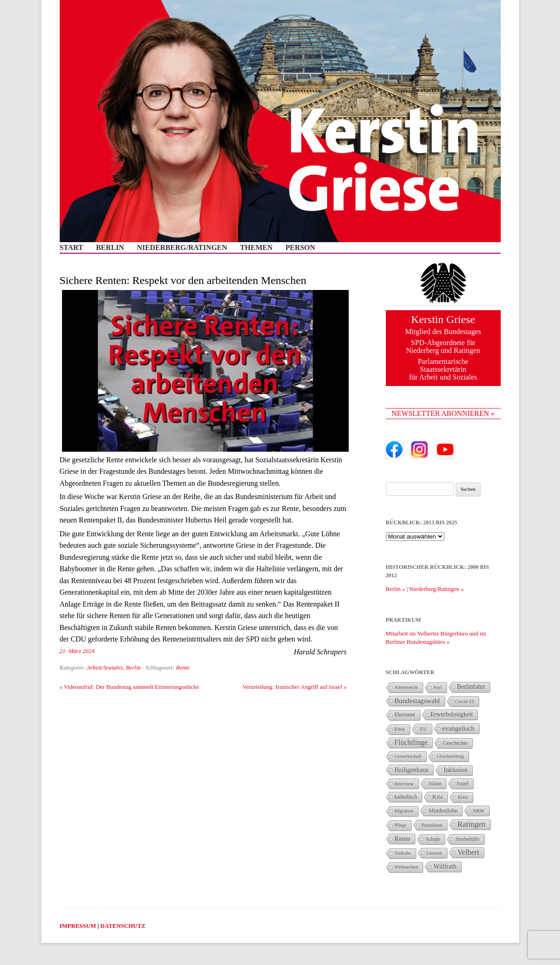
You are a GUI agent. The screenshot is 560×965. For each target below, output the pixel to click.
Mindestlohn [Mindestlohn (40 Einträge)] (443, 811)
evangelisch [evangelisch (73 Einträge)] (458, 728)
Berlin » (396, 589)
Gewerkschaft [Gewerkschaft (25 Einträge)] (408, 756)
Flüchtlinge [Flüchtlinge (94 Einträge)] (411, 742)
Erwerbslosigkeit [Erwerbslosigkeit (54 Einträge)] (452, 714)
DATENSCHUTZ (123, 926)
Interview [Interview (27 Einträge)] (404, 783)
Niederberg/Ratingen (182, 248)
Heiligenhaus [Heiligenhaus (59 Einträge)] (412, 770)
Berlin (110, 248)
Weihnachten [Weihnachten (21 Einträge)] (407, 867)
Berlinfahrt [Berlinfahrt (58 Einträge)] (471, 687)
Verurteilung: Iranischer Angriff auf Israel (295, 687)
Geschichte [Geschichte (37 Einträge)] (455, 743)
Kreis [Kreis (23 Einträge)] (463, 797)
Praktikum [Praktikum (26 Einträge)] (432, 825)
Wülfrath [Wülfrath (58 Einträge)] (445, 866)
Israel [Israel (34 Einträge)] (463, 783)
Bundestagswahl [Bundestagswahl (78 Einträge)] (417, 701)
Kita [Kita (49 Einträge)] (438, 797)
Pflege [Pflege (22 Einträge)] (401, 825)
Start (71, 248)
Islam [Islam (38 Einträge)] (435, 783)
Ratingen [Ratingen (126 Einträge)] (472, 824)
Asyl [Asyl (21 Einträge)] (438, 687)
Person (300, 248)
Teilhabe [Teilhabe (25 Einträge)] (403, 853)
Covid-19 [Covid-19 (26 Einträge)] (465, 701)
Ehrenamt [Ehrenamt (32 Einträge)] (405, 715)
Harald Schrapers (320, 652)
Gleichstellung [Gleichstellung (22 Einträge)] (450, 756)
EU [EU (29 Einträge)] (424, 729)
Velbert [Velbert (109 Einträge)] (468, 852)
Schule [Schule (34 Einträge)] (433, 839)
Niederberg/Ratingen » (437, 589)
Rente (183, 667)
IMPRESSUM (78, 926)
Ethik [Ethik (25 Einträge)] (400, 729)
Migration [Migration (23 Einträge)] (404, 811)
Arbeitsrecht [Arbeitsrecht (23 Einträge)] (406, 687)
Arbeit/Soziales (105, 667)
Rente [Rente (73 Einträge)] (403, 839)
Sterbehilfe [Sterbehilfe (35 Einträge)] (467, 839)
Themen (256, 248)
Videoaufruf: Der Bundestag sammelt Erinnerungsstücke (130, 687)
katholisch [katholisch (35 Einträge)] (406, 797)
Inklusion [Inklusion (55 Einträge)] (456, 770)
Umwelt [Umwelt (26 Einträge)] (434, 853)
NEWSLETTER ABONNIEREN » (443, 413)
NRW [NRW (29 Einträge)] (479, 811)
